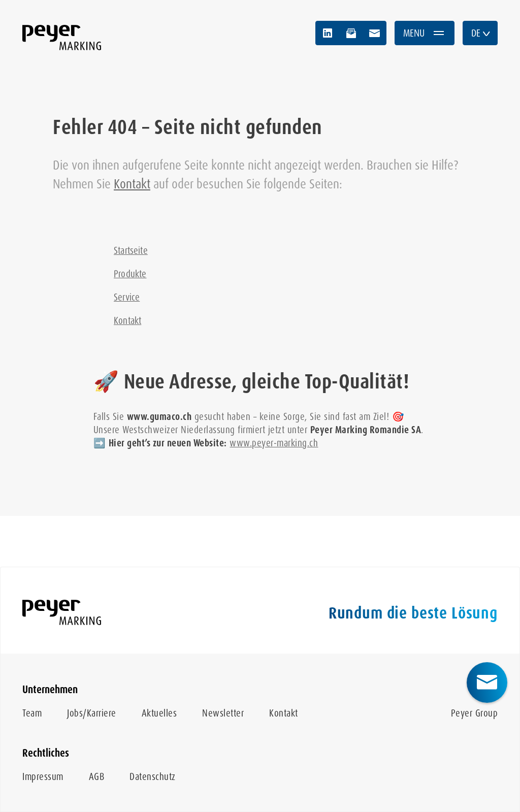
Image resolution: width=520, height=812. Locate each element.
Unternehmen (50, 690)
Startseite (131, 251)
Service (127, 297)
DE (481, 33)
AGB (97, 777)
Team (32, 713)
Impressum (43, 777)
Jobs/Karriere (92, 713)
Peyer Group (475, 713)
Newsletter (223, 713)
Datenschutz (153, 777)
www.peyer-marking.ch (274, 443)
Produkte (130, 274)
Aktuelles (159, 713)
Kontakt (132, 184)
